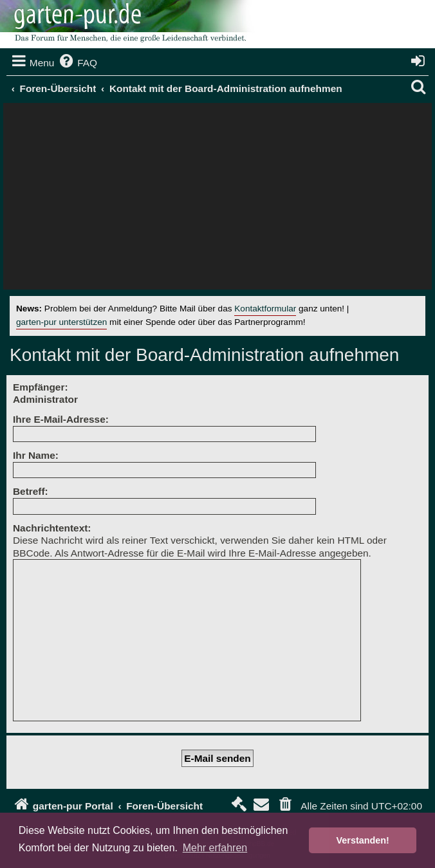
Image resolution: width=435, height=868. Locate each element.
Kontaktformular (265, 309)
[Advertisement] (218, 199)
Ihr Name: (36, 455)
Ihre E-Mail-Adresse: (61, 419)
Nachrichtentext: (52, 528)
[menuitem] (77, 63)
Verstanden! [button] (363, 840)
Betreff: (31, 491)
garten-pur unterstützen (61, 322)
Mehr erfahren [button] (215, 848)
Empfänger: (41, 387)
